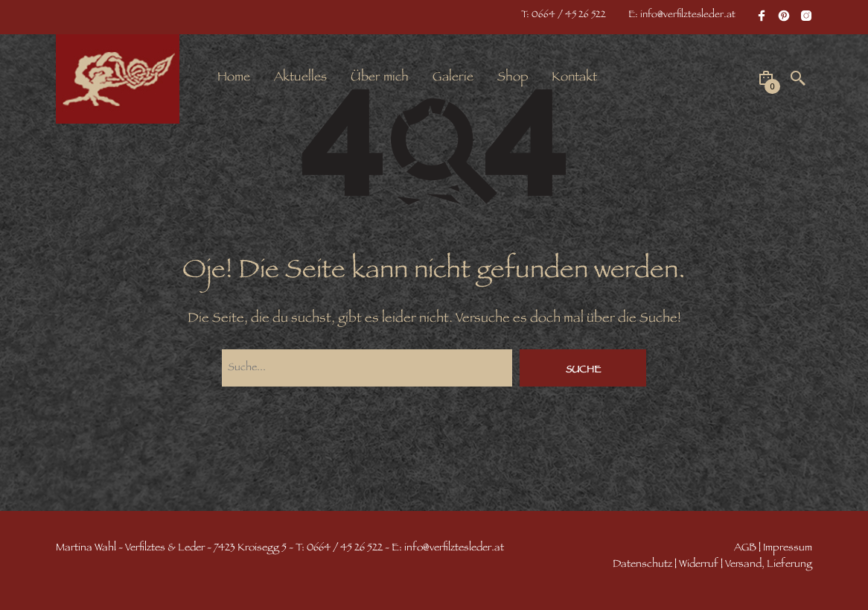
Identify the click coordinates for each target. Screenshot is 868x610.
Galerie (453, 78)
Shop (513, 78)
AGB (745, 549)
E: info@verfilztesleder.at (682, 16)
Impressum (788, 549)
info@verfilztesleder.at (454, 549)
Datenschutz (642, 565)
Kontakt (574, 78)
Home (234, 78)
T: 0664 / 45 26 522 (564, 16)
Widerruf (699, 565)
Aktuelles (300, 78)
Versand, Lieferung (769, 565)
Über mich (380, 78)
